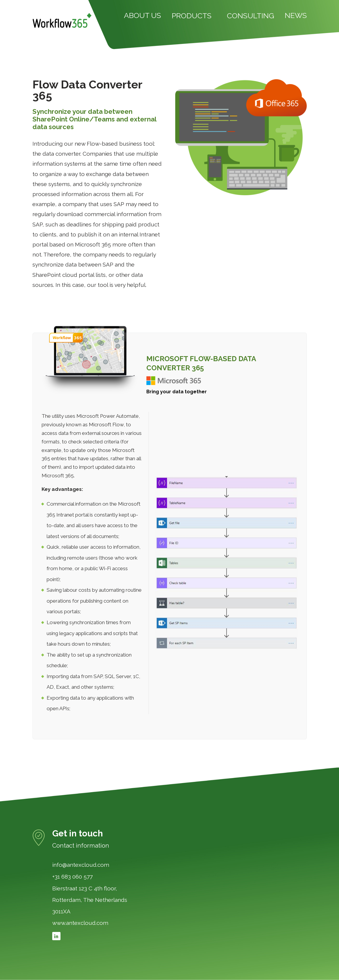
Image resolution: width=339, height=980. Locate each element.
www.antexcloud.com (80, 923)
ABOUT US (143, 16)
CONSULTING (250, 16)
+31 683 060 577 (72, 877)
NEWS (296, 16)
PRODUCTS (192, 16)
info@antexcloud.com (81, 865)
